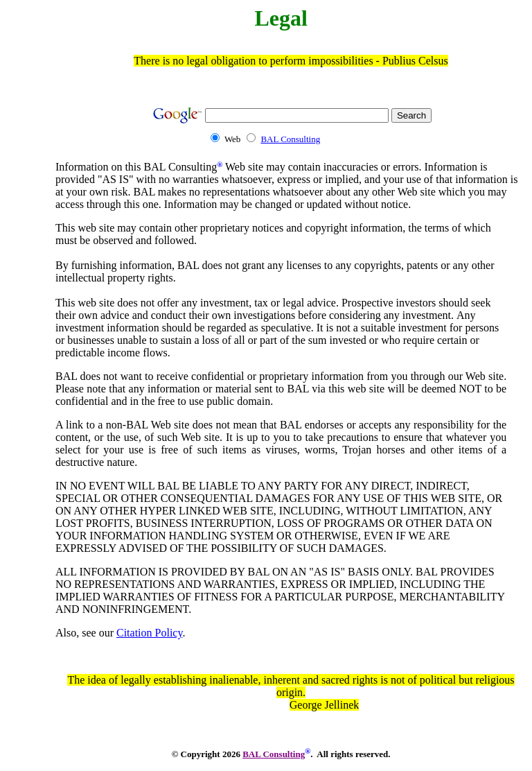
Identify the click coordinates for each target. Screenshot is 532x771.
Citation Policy (149, 633)
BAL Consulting (290, 139)
